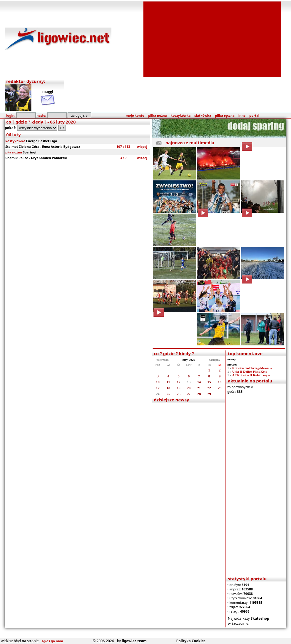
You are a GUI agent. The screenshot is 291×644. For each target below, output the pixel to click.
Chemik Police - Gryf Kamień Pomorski (36, 158)
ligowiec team (134, 641)
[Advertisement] (212, 39)
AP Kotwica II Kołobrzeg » (251, 375)
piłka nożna (158, 115)
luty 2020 (189, 360)
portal (254, 115)
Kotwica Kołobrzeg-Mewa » (252, 368)
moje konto (135, 115)
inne (242, 115)
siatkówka (203, 115)
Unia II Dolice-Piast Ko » (250, 371)
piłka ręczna (225, 115)
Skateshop (260, 618)
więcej (142, 146)
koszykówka (181, 115)
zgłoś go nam (52, 641)
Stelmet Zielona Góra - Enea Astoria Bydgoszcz (43, 146)
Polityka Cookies (191, 641)
